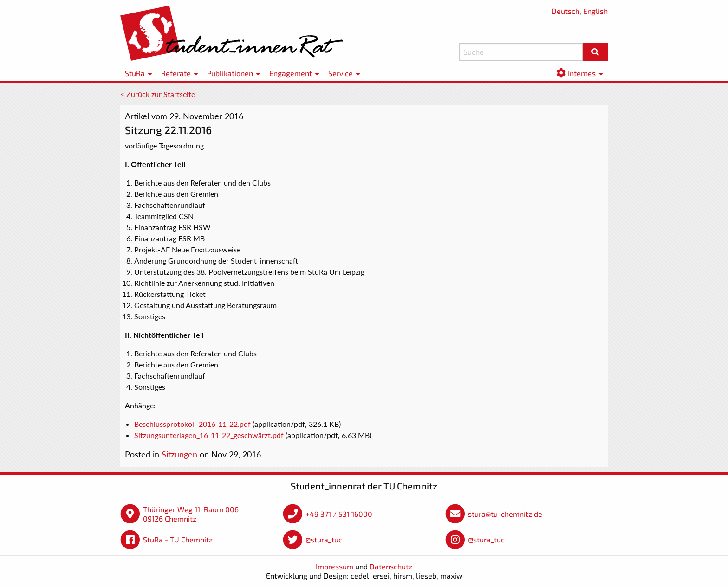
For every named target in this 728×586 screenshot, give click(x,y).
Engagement (291, 73)
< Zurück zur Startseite (158, 94)
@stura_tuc (324, 539)
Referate (176, 73)
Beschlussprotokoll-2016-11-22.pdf (192, 424)
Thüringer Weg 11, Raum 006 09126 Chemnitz (191, 514)
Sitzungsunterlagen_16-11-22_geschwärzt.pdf (209, 435)
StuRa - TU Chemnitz (178, 539)
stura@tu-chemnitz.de (505, 514)
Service (341, 73)
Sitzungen (179, 454)
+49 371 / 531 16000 (339, 514)
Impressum (335, 566)
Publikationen (230, 73)
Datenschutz (391, 566)
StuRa (135, 73)
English (595, 11)
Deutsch (565, 11)
